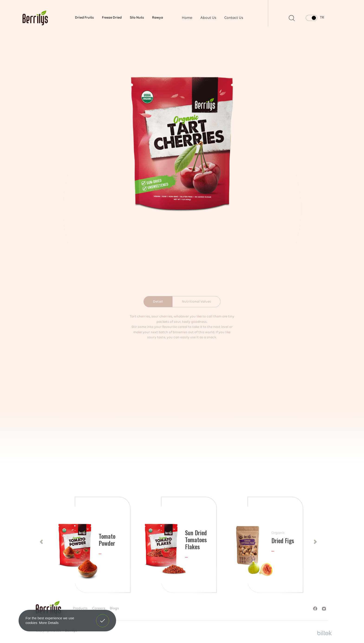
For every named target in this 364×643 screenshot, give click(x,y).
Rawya (158, 18)
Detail (158, 302)
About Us (208, 18)
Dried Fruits (84, 18)
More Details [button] (49, 623)
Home (187, 18)
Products (80, 609)
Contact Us (234, 18)
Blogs (114, 609)
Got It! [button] (103, 617)
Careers (99, 609)
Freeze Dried (112, 18)
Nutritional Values (196, 302)
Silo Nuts (137, 18)
